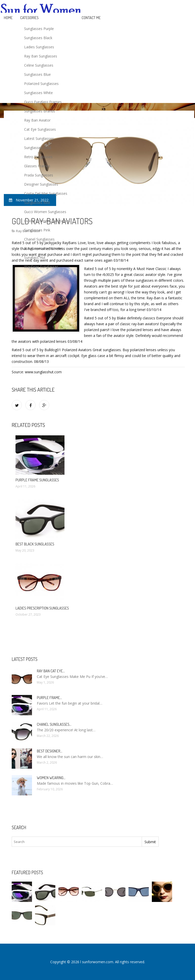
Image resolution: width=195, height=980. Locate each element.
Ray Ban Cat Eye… (51, 671)
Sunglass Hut (35, 257)
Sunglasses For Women (44, 248)
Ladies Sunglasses (39, 47)
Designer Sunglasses (41, 184)
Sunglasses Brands (40, 111)
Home (8, 18)
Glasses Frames (37, 166)
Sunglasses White (38, 93)
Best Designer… (50, 751)
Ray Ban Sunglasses (41, 56)
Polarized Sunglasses (41, 84)
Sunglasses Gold (38, 148)
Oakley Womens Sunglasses (47, 221)
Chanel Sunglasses (39, 239)
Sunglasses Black (38, 38)
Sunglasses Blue (37, 74)
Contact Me (91, 18)
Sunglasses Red (37, 203)
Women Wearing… (51, 778)
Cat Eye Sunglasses (40, 129)
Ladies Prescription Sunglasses (42, 608)
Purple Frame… (49, 698)
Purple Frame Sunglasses (37, 480)
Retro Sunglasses (38, 157)
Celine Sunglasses (39, 65)
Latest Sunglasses (39, 138)
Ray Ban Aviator (37, 120)
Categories (29, 18)
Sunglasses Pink (37, 230)
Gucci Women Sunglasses (45, 212)
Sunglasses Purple (39, 29)
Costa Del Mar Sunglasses (46, 193)
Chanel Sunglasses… (54, 724)
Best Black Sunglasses (35, 544)
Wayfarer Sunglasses (41, 267)
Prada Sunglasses (39, 175)
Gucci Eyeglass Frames (43, 102)
